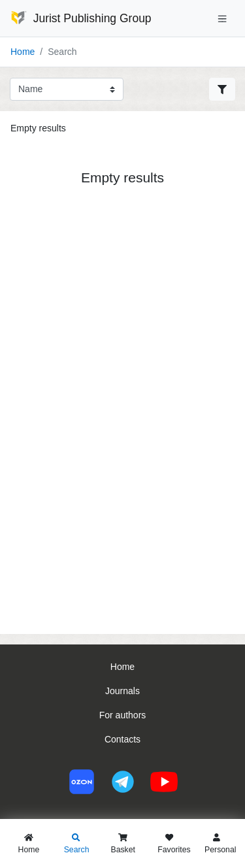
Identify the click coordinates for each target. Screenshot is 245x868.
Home (23, 52)
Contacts (122, 739)
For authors (123, 715)
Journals (122, 691)
